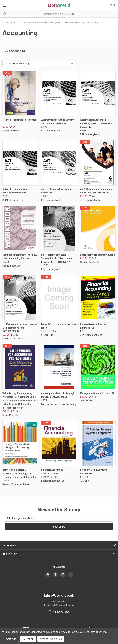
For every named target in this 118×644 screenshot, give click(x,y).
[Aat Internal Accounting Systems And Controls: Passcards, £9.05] (59, 94)
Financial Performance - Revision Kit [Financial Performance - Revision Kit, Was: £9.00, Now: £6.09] (19, 122)
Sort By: (8, 64)
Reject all (28, 639)
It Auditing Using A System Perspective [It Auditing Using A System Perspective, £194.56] (93, 472)
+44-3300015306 (61, 612)
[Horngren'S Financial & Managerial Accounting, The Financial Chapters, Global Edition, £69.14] (20, 443)
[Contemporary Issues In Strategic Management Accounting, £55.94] (59, 367)
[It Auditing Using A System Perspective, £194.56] (98, 443)
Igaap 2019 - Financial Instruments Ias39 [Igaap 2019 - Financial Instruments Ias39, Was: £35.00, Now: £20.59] (59, 326)
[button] (59, 51)
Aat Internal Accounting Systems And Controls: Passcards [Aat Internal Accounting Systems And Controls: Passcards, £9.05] (58, 122)
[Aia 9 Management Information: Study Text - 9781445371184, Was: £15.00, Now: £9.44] (98, 163)
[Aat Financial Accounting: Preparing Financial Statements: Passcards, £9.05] (98, 94)
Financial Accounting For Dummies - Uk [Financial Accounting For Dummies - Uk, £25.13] (93, 326)
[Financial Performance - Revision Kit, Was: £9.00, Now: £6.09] (20, 94)
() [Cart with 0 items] (113, 5)
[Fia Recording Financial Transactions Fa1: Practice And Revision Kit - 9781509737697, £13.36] (59, 228)
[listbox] (44, 64)
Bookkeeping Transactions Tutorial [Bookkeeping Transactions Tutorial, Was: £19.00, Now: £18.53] (98, 255)
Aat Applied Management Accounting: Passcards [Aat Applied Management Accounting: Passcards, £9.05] (15, 191)
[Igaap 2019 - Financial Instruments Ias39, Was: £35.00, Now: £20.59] (59, 298)
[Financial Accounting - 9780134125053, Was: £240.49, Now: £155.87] (59, 443)
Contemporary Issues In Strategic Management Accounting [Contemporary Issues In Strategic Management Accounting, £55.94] (58, 395)
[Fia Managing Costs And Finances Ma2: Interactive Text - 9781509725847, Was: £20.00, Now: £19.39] (20, 298)
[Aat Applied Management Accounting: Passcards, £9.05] (20, 163)
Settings (11, 639)
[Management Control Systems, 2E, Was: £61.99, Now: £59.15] (98, 367)
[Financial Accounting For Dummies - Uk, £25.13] (98, 298)
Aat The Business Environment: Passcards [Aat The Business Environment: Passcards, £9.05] (57, 191)
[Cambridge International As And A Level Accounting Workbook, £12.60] (20, 228)
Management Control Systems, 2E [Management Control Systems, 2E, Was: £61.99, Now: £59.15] (97, 393)
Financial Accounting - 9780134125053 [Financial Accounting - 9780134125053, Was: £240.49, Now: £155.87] (53, 472)
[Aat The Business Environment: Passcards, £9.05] (59, 163)
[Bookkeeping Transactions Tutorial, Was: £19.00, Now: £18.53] (98, 228)
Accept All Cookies (51, 639)
